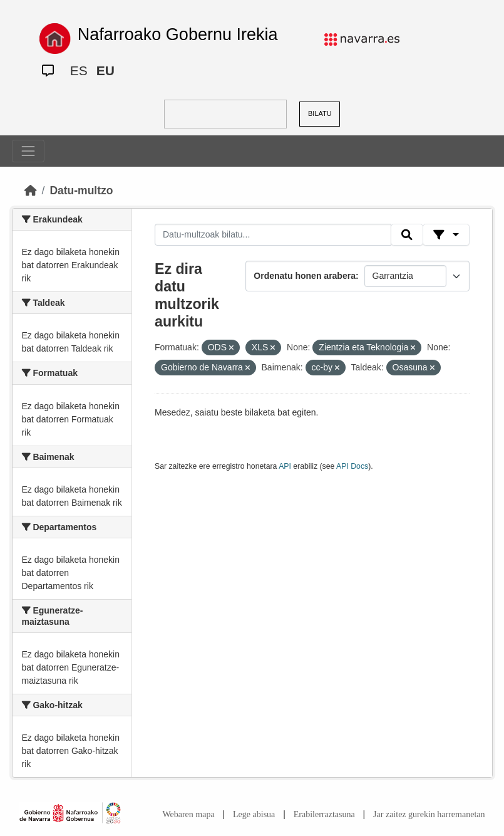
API (285, 466)
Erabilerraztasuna (324, 814)
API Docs (352, 466)
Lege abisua (254, 814)
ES (79, 71)
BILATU (320, 113)
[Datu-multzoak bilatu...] (273, 235)
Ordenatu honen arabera (305, 276)
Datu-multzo (81, 191)
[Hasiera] (31, 191)
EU (105, 71)
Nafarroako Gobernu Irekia (178, 34)
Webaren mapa (188, 814)
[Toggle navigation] (28, 151)
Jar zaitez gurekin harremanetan (429, 814)
